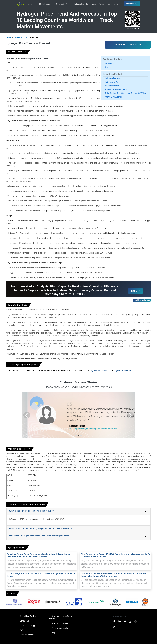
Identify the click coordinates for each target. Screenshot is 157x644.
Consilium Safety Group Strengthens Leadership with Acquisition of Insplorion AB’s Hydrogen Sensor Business (39, 555)
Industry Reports (81, 4)
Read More (135, 291)
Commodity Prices (63, 4)
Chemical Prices (21, 37)
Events (102, 4)
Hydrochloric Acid (112, 82)
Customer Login (132, 4)
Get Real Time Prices (128, 45)
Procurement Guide (58, 628)
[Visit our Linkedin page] (119, 621)
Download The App (26, 626)
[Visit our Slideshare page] (130, 621)
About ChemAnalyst (26, 616)
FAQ (20, 630)
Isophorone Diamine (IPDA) (116, 89)
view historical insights (142, 300)
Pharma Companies (58, 624)
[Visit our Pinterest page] (135, 621)
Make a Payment (25, 635)
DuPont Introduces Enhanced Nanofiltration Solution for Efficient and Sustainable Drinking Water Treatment (114, 575)
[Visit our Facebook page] (114, 621)
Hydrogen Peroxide (113, 78)
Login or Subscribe (98, 371)
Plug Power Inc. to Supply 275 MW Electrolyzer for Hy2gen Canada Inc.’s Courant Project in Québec (115, 555)
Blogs (53, 633)
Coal (107, 67)
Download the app (133, 28)
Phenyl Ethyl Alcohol (113, 97)
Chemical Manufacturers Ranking (60, 617)
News (93, 4)
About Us (113, 4)
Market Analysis (46, 4)
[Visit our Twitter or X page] (125, 621)
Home (9, 37)
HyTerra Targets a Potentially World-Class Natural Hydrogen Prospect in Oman (41, 575)
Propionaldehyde (112, 86)
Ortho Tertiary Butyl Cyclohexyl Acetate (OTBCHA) (126, 93)
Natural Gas (110, 63)
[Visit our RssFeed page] (114, 626)
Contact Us (23, 621)
